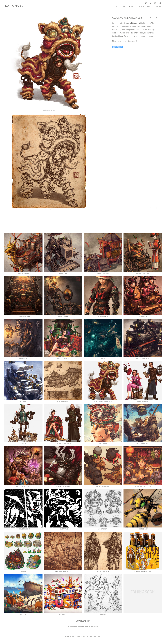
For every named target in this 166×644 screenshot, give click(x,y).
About (149, 7)
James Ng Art (15, 6)
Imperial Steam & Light (128, 7)
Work (115, 7)
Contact (158, 7)
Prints (142, 7)
